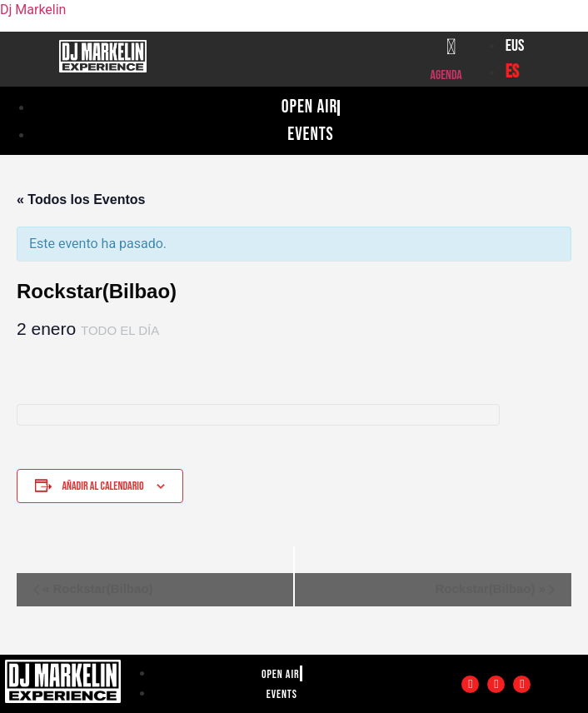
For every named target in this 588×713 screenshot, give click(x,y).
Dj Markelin (33, 10)
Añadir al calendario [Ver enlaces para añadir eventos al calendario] (102, 486)
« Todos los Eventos (81, 199)
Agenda (446, 75)
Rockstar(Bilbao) (98, 588)
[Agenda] (451, 47)
